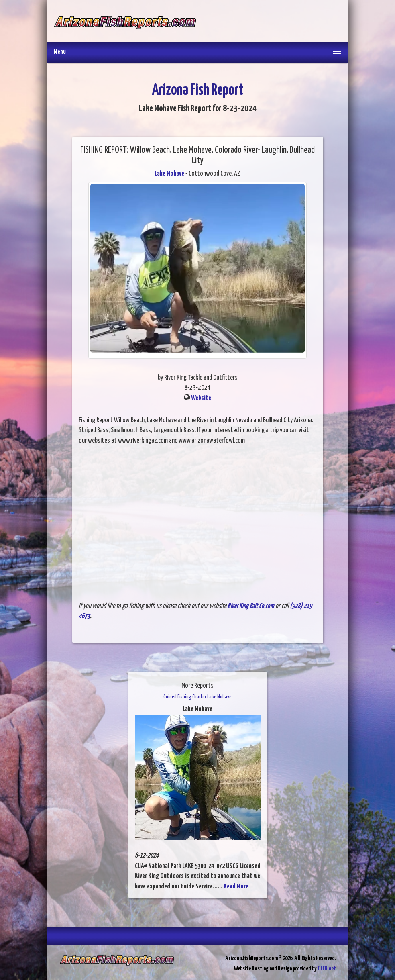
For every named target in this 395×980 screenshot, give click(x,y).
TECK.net (327, 969)
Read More (236, 887)
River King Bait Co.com (251, 606)
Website (201, 398)
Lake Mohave (169, 174)
